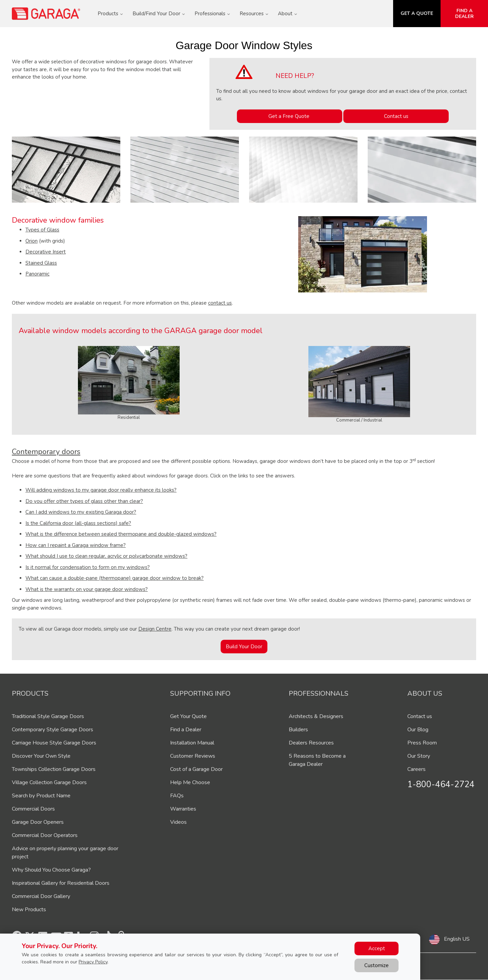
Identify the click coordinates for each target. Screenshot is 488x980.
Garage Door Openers (38, 822)
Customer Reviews (193, 756)
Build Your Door (244, 647)
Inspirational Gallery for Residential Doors (61, 883)
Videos (178, 822)
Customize (377, 965)
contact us (220, 303)
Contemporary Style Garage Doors (53, 730)
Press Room (422, 743)
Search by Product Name (41, 796)
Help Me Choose (190, 782)
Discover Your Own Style (41, 756)
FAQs (177, 796)
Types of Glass (42, 230)
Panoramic (37, 274)
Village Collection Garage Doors (49, 782)
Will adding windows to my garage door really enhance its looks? (101, 490)
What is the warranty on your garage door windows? (87, 589)
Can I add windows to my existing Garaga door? (81, 512)
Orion (32, 241)
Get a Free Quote (290, 116)
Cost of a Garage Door (196, 769)
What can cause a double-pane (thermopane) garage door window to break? (115, 578)
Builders (298, 730)
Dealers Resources (311, 743)
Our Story (419, 756)
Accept (377, 948)
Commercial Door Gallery (41, 896)
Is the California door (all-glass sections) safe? (78, 523)
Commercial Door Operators (45, 835)
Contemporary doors (46, 452)
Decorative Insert (46, 252)
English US (457, 939)
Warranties (183, 809)
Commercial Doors (33, 809)
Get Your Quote (188, 716)
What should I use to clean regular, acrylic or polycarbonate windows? (106, 556)
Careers (416, 769)
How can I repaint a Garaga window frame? (76, 545)
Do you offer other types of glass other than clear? (84, 501)
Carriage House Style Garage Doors (54, 743)
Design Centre (155, 629)
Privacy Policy (93, 962)
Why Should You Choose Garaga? (51, 870)
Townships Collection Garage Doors (54, 769)
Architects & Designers (316, 716)
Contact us (396, 116)
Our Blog (418, 730)
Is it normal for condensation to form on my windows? (88, 567)
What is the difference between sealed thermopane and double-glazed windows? (121, 534)
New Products (29, 910)
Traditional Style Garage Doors (48, 716)
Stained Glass (41, 263)
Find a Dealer (186, 730)
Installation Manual (192, 743)
